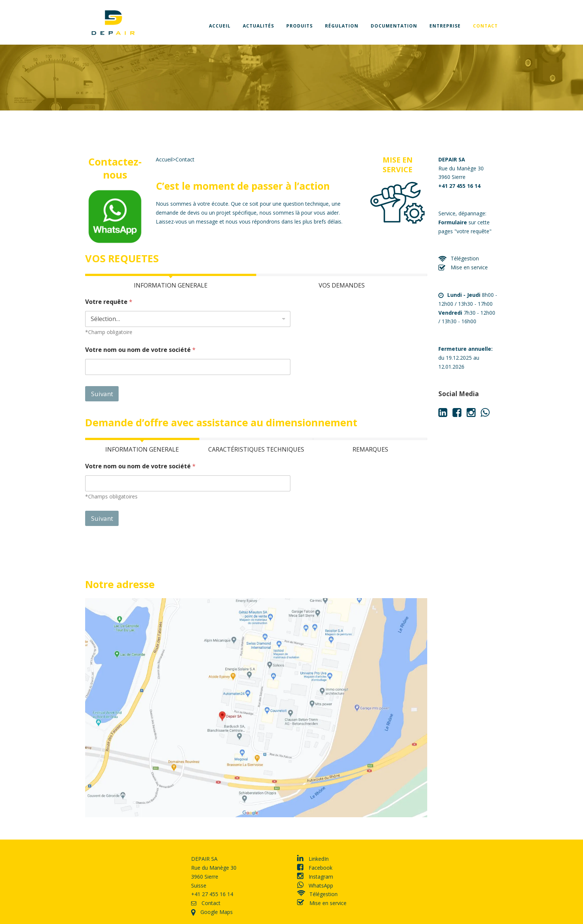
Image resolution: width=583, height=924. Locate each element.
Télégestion (459, 258)
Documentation (394, 26)
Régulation (342, 26)
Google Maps (212, 912)
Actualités (258, 26)
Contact (485, 26)
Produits (299, 26)
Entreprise (445, 26)
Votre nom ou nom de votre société (140, 350)
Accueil (220, 26)
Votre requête (109, 302)
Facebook (315, 868)
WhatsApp (315, 885)
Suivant (102, 394)
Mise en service (463, 267)
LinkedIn (313, 859)
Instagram (315, 877)
